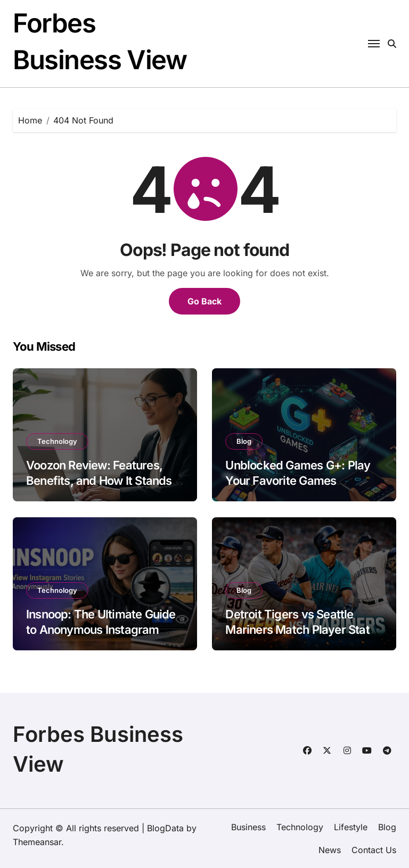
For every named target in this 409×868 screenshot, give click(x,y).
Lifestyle (351, 827)
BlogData (165, 828)
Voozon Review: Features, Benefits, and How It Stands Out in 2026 (99, 480)
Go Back (204, 301)
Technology (57, 441)
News (330, 850)
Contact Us (374, 850)
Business (248, 827)
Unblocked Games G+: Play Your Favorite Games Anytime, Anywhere (298, 480)
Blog (244, 441)
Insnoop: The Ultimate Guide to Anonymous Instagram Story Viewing (101, 629)
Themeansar (37, 842)
